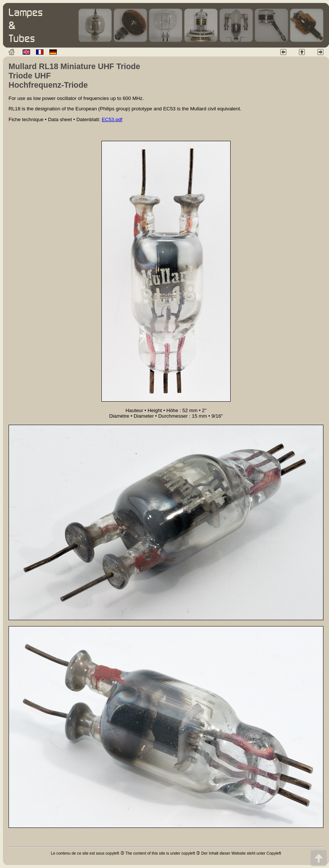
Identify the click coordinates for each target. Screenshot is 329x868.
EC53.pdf (112, 119)
